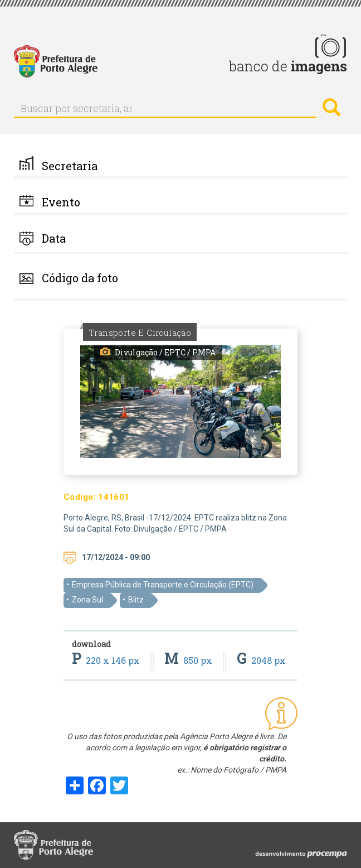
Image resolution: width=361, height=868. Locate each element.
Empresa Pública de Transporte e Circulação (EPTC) (163, 585)
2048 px (261, 660)
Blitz (136, 600)
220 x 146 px (107, 660)
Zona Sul (87, 600)
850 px (189, 660)
